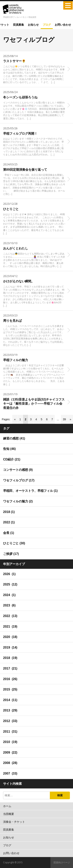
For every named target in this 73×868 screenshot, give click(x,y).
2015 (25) (10, 689)
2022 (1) (9, 522)
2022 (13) (10, 616)
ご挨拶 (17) (11, 554)
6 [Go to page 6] (47, 419)
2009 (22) (10, 752)
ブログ (47, 25)
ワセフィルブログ (29, 40)
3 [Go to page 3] (31, 419)
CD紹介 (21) (12, 459)
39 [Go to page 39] (64, 419)
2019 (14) (10, 647)
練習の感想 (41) (14, 438)
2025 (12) (10, 584)
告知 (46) (9, 449)
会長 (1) (9, 533)
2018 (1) (9, 512)
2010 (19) (10, 742)
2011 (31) (10, 732)
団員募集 (18, 25)
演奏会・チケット (14, 822)
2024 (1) (9, 595)
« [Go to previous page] (15, 419)
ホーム (7, 806)
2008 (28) (10, 763)
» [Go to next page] (70, 419)
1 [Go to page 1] (20, 419)
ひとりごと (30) (14, 543)
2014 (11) (10, 700)
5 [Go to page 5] (41, 419)
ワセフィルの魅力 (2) (18, 501)
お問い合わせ (63, 25)
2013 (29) (10, 710)
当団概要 (9, 814)
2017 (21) (10, 668)
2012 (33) (10, 721)
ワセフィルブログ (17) (19, 480)
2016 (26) (10, 679)
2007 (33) (10, 773)
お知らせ (33, 25)
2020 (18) (10, 637)
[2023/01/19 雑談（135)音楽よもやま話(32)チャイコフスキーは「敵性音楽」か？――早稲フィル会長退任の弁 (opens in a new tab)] (36, 402)
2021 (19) (10, 627)
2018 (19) (10, 658)
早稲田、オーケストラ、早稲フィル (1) (30, 491)
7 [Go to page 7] (52, 419)
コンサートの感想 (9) (18, 470)
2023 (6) (9, 605)
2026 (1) (9, 574)
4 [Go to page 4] (36, 419)
